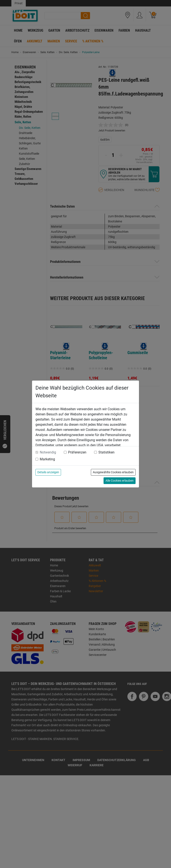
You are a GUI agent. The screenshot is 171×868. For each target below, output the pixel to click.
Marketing (47, 459)
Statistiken (106, 452)
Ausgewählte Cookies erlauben (113, 472)
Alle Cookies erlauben (120, 481)
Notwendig (48, 452)
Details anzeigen (48, 472)
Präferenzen (77, 452)
